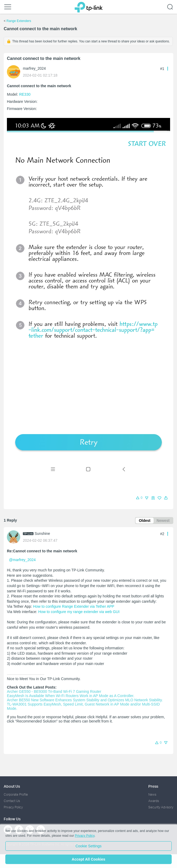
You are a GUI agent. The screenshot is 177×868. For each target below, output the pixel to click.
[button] (166, 498)
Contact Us (12, 801)
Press (153, 786)
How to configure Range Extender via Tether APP (74, 606)
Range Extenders (19, 21)
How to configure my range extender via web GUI (79, 612)
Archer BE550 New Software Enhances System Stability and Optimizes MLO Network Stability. (85, 700)
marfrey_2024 (34, 68)
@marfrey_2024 (22, 560)
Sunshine (42, 534)
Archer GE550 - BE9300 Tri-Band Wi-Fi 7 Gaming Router (54, 691)
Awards (154, 801)
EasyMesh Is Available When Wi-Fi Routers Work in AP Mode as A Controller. (71, 696)
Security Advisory (161, 807)
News (152, 794)
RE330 (25, 94)
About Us (12, 786)
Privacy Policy (13, 807)
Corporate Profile (16, 794)
